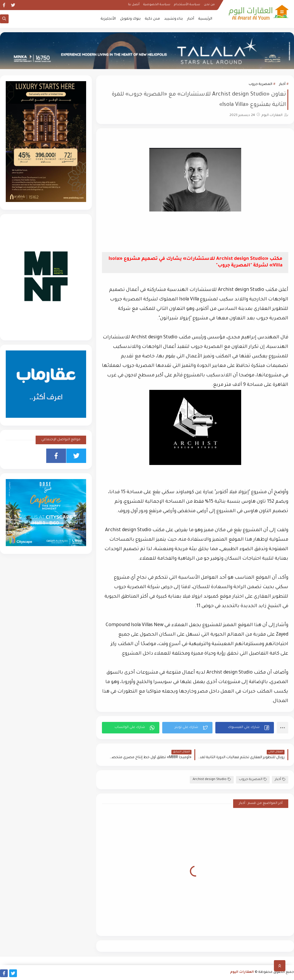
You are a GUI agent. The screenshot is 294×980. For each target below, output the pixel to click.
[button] (245, 728)
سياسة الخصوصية (157, 5)
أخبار (191, 19)
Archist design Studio (212, 780)
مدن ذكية (152, 19)
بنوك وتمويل (130, 19)
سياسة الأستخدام (187, 5)
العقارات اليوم (242, 972)
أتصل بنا (134, 5)
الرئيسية (205, 19)
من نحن (209, 5)
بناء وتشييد (174, 19)
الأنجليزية (108, 19)
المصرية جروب (260, 84)
